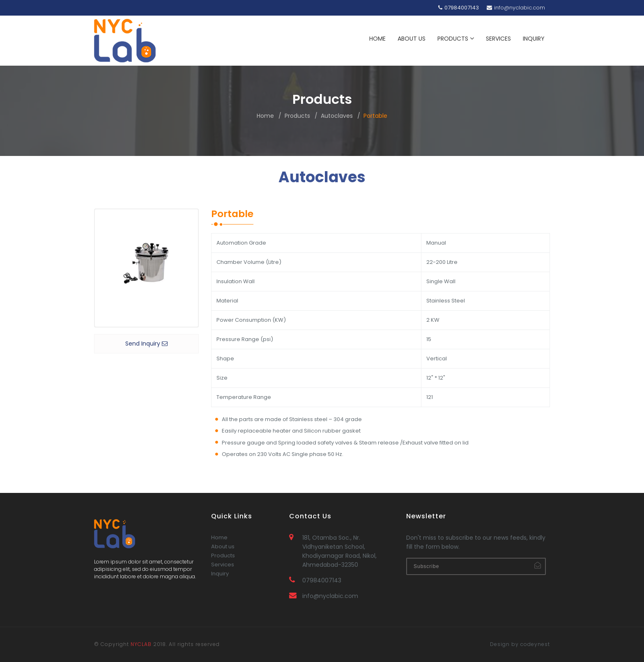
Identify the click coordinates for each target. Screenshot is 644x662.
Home (265, 116)
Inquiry (220, 585)
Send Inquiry (146, 344)
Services (223, 576)
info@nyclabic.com (516, 8)
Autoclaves (337, 116)
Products (297, 116)
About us (223, 558)
